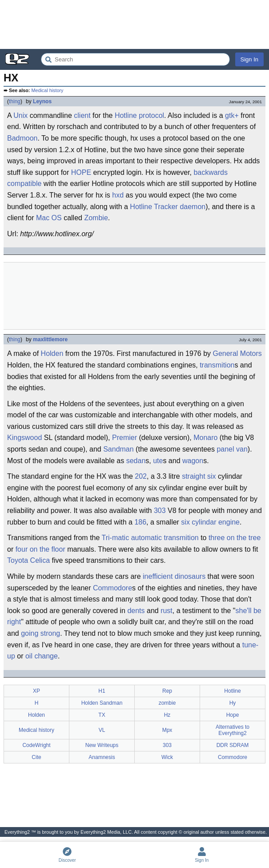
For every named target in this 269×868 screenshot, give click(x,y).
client (82, 115)
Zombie (96, 218)
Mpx (167, 730)
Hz (167, 715)
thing (15, 101)
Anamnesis (102, 757)
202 (141, 476)
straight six (199, 476)
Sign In (249, 59)
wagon (193, 461)
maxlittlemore (50, 339)
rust (167, 611)
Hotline (126, 115)
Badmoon (22, 138)
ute (158, 461)
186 (140, 522)
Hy (233, 703)
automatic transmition (165, 538)
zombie (167, 703)
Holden (52, 353)
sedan (136, 461)
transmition (217, 365)
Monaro (205, 438)
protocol (151, 115)
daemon (193, 207)
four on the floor (40, 549)
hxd (118, 195)
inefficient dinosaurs (174, 576)
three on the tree (235, 538)
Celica (40, 560)
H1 (102, 691)
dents (136, 611)
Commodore (112, 588)
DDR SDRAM (233, 745)
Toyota (18, 560)
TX (102, 715)
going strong (40, 633)
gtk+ (232, 115)
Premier (124, 438)
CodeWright (36, 745)
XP (36, 691)
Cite (36, 757)
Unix (20, 115)
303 (160, 511)
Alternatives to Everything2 (233, 730)
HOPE (81, 172)
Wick (167, 757)
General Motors (237, 353)
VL (102, 730)
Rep (167, 691)
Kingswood (24, 438)
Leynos (42, 101)
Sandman (118, 449)
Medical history (47, 90)
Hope (233, 715)
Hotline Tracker (154, 207)
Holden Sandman (102, 703)
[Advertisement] (134, 24)
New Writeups (102, 745)
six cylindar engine (210, 522)
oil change (42, 656)
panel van (232, 449)
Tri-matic (116, 538)
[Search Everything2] (135, 59)
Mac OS (49, 218)
